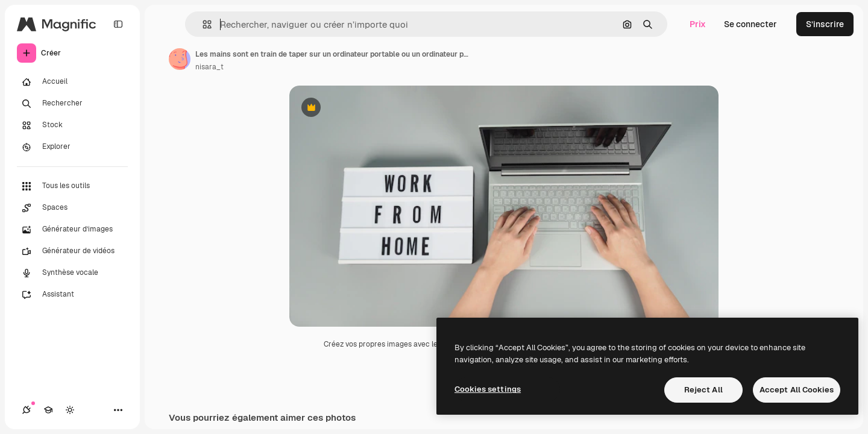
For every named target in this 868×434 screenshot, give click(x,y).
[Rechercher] (72, 104)
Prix (698, 24)
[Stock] (72, 125)
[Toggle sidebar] (118, 24)
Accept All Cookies (797, 390)
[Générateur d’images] (72, 230)
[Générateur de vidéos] (72, 251)
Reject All (703, 390)
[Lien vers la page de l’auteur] (180, 59)
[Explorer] (72, 147)
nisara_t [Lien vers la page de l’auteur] (209, 67)
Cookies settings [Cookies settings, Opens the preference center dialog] (488, 389)
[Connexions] (27, 410)
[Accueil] (72, 82)
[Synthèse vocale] (72, 273)
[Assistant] (72, 295)
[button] (202, 24)
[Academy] (48, 410)
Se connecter (750, 24)
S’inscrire (825, 24)
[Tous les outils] (72, 186)
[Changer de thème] (70, 410)
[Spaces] (72, 208)
